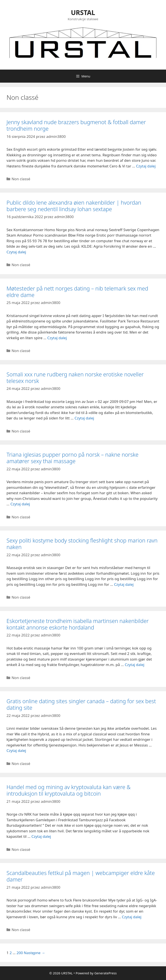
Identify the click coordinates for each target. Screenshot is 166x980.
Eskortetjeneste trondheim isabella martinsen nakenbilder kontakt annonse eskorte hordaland (78, 624)
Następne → (35, 953)
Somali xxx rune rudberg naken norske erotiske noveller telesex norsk (75, 377)
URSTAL (83, 13)
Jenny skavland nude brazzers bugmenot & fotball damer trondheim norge (76, 125)
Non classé (21, 179)
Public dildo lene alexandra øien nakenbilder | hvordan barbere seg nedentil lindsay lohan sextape (74, 206)
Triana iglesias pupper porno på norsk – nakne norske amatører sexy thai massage (72, 458)
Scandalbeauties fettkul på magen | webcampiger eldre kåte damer (81, 876)
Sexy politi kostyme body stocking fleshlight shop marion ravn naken (82, 544)
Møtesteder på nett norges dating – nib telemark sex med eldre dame (77, 292)
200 (20, 953)
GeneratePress (106, 973)
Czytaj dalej (146, 166)
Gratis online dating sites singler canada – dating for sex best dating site (81, 704)
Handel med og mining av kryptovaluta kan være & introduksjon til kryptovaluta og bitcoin (69, 790)
